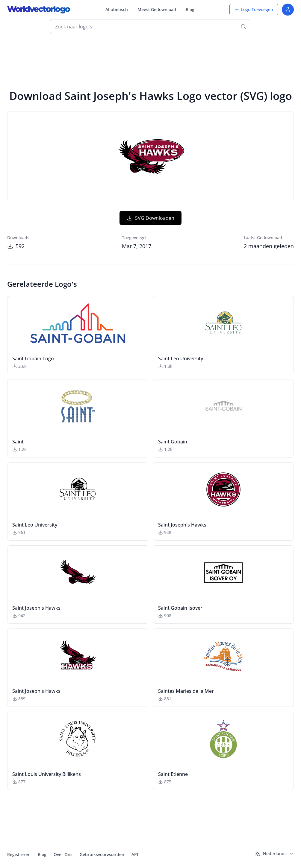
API (135, 854)
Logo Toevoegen (254, 9)
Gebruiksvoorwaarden (102, 854)
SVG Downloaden (150, 218)
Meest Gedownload (157, 9)
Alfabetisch (117, 9)
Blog (190, 9)
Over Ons (63, 854)
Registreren (19, 854)
